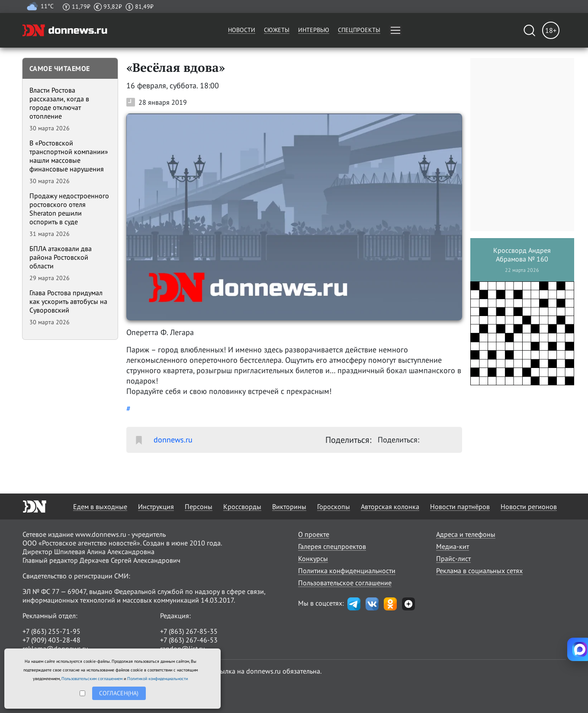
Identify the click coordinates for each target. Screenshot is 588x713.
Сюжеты (277, 30)
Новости (242, 30)
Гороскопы (334, 507)
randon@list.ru (183, 648)
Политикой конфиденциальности (157, 679)
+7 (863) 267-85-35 (189, 631)
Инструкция (156, 507)
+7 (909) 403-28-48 (51, 640)
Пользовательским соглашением (92, 679)
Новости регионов (529, 507)
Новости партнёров (460, 507)
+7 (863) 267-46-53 (189, 640)
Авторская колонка (390, 507)
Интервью (314, 30)
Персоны (199, 507)
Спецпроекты (359, 30)
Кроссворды (242, 507)
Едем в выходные (100, 507)
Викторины (289, 507)
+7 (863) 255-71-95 (51, 631)
